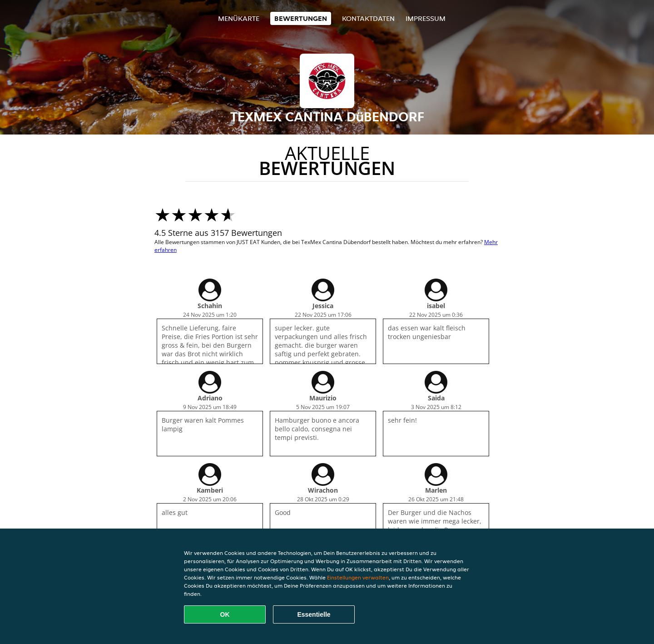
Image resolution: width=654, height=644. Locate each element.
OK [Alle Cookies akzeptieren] (225, 614)
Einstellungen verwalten (358, 577)
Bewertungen (301, 18)
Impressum (426, 18)
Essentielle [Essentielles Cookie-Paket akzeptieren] (314, 614)
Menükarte (239, 18)
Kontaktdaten (368, 18)
